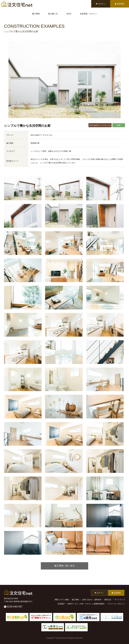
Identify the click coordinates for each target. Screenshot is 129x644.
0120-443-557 (13, 606)
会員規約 (61, 603)
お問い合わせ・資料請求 (92, 599)
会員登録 (120, 4)
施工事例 (36, 14)
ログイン (101, 4)
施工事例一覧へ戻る (64, 566)
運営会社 (108, 599)
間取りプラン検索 (62, 599)
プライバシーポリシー (116, 603)
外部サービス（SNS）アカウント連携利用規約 (86, 603)
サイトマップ (120, 599)
